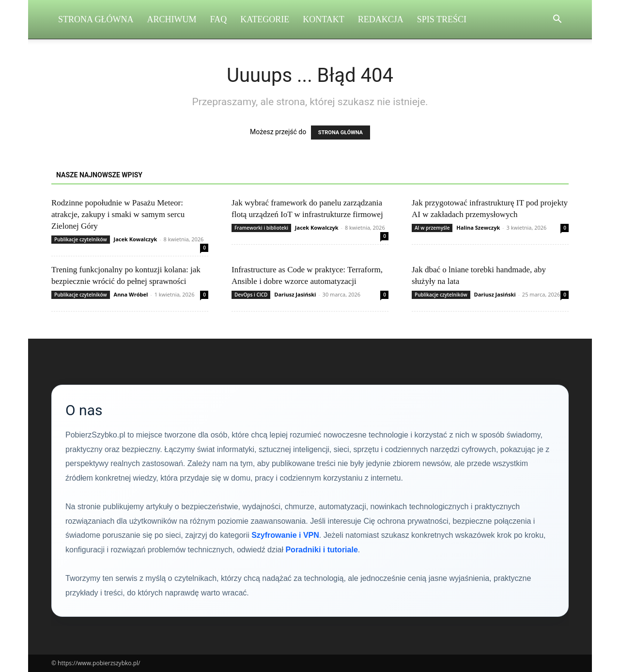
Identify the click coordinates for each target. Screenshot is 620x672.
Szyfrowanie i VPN (285, 535)
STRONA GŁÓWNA (341, 133)
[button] (557, 20)
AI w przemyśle (432, 228)
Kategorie (265, 19)
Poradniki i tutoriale (321, 550)
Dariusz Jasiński (295, 294)
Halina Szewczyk (478, 227)
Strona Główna (96, 19)
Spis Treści (442, 19)
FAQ (219, 19)
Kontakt (324, 19)
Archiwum (172, 19)
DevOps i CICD (251, 295)
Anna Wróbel (131, 294)
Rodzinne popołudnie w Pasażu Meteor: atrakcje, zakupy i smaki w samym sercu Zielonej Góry (118, 214)
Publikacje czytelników (81, 239)
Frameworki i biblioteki (261, 228)
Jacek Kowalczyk (136, 239)
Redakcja (381, 19)
